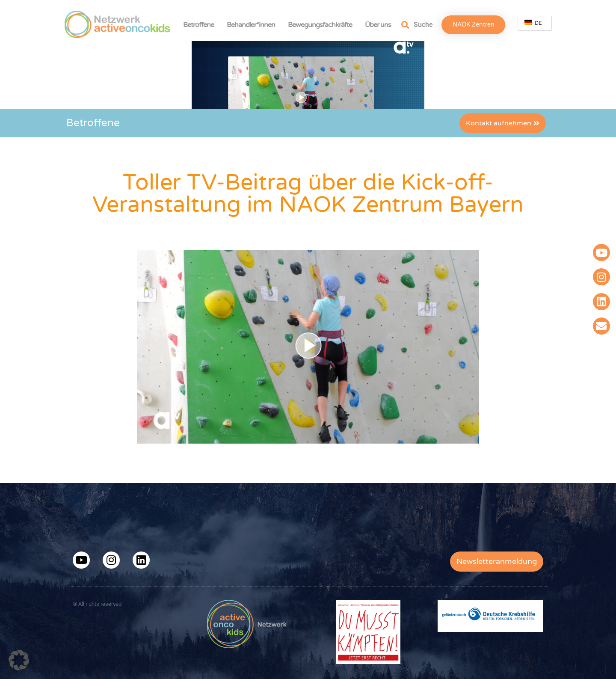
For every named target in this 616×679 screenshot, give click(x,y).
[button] (19, 660)
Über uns (380, 25)
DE (533, 23)
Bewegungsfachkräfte (322, 25)
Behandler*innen (253, 25)
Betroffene (201, 25)
